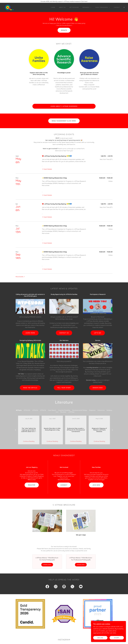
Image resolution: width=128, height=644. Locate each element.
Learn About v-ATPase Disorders (64, 106)
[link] (9, 7)
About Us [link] (62, 7)
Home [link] (53, 7)
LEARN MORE (30, 333)
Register (32, 479)
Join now (96, 479)
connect (64, 479)
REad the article (30, 388)
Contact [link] (117, 7)
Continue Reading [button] (29, 435)
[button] (87, 7)
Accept (117, 638)
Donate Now (98, 388)
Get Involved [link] (74, 7)
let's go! (98, 333)
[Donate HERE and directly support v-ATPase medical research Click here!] (64, 1)
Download (47, 558)
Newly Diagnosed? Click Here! (64, 121)
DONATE (64, 30)
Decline (100, 638)
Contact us (64, 333)
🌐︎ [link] (124, 7)
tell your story (64, 388)
